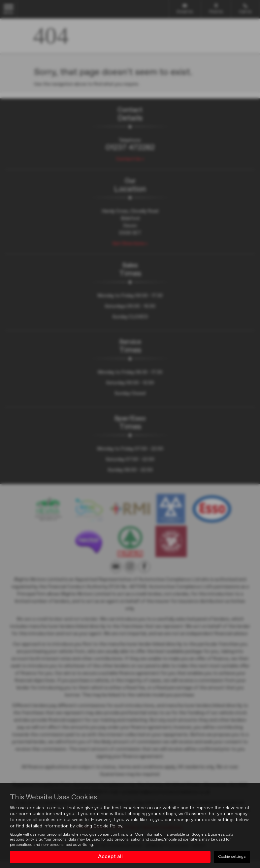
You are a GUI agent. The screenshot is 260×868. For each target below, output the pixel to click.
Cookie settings (232, 857)
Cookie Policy (108, 826)
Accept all (110, 857)
